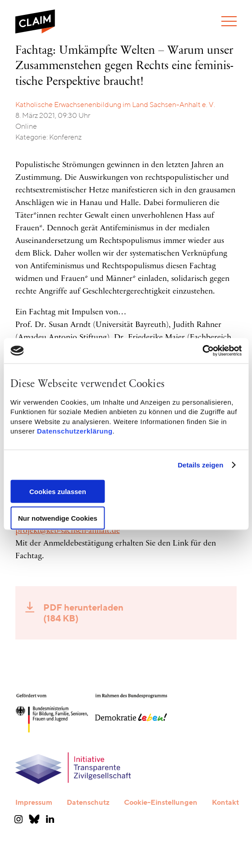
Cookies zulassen (58, 491)
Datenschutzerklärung (75, 431)
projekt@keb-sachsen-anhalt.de (68, 531)
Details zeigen (200, 465)
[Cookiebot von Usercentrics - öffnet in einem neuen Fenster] (202, 351)
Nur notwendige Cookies (58, 518)
